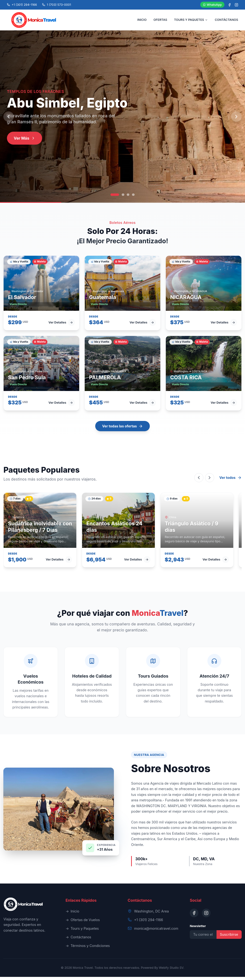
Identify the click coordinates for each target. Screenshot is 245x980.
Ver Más (25, 141)
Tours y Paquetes (82, 932)
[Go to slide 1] (115, 198)
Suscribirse (229, 938)
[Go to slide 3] (128, 198)
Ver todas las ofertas (122, 429)
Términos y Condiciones (88, 949)
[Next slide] (236, 120)
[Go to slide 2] (123, 198)
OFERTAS (160, 21)
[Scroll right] (210, 481)
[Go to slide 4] (133, 198)
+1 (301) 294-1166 (149, 923)
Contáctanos (78, 940)
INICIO (142, 21)
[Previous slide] (8, 120)
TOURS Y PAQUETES (191, 21)
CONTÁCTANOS (226, 21)
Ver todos (231, 481)
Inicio (72, 914)
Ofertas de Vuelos (83, 923)
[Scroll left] (199, 481)
